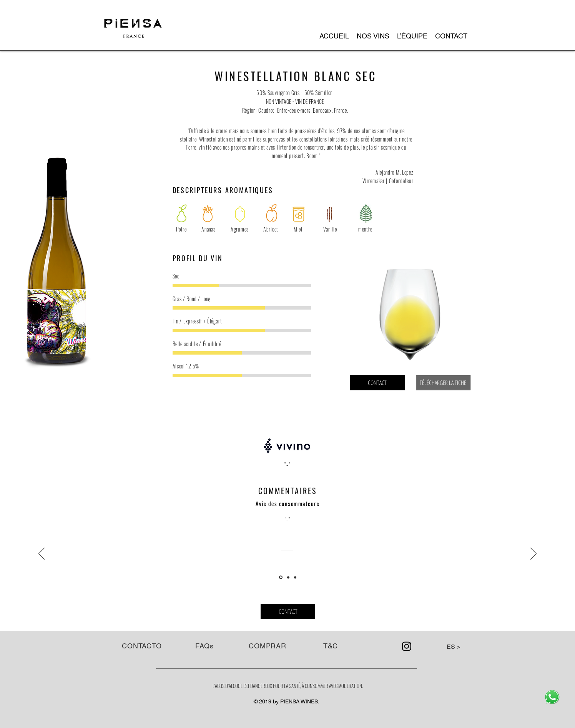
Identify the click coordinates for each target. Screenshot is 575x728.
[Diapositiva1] (281, 577)
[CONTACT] (377, 383)
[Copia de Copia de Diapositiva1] (295, 577)
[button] (373, 36)
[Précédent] (42, 554)
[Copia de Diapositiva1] (288, 577)
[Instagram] (407, 646)
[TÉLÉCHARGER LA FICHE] (443, 383)
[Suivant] (533, 554)
